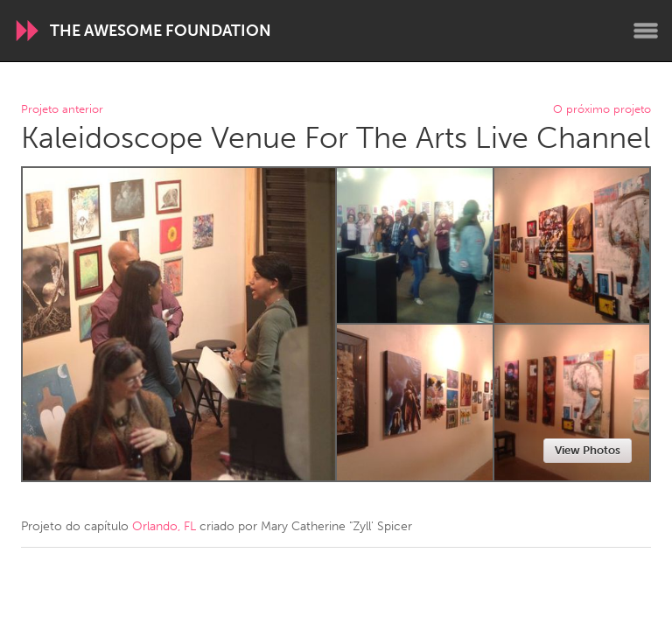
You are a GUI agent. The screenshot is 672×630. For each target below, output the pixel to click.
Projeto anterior (62, 110)
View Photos (588, 450)
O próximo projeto (602, 110)
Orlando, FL (164, 526)
